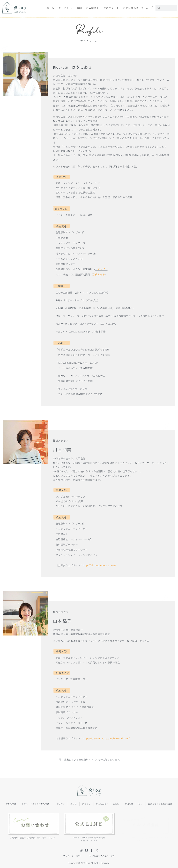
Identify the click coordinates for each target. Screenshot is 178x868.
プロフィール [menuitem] (111, 8)
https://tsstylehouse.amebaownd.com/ (106, 738)
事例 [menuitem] (79, 8)
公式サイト (101, 269)
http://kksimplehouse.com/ (99, 565)
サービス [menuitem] (65, 8)
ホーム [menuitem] (50, 8)
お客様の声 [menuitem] (92, 8)
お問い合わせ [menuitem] (131, 8)
